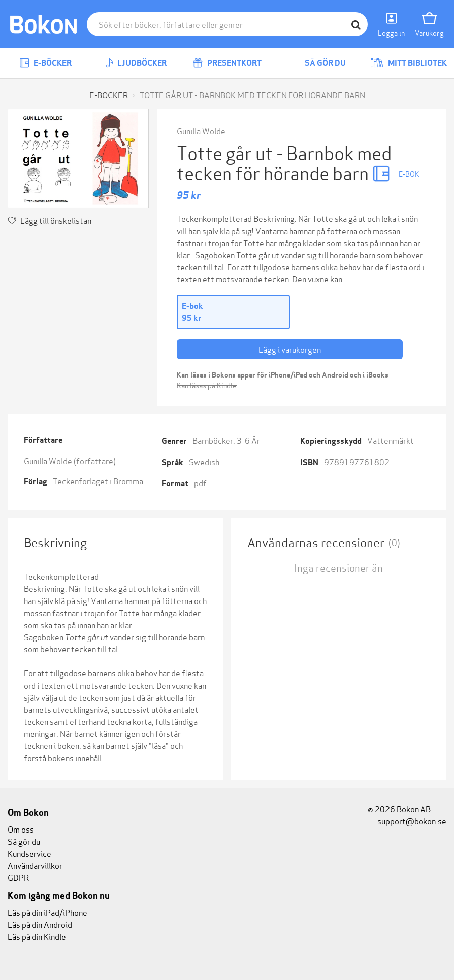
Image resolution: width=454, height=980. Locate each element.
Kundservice (29, 853)
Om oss (21, 829)
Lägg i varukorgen (290, 349)
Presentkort (227, 63)
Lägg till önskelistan (49, 220)
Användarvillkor (35, 865)
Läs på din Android (40, 924)
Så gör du (318, 63)
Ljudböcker (136, 63)
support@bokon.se (407, 821)
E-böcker (45, 63)
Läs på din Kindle (37, 936)
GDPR (18, 877)
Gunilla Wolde (201, 131)
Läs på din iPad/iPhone (47, 912)
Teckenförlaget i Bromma (98, 480)
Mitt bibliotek (409, 63)
